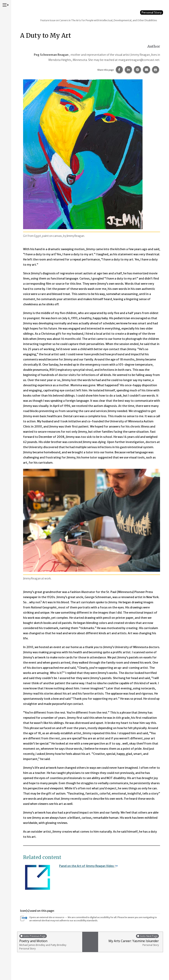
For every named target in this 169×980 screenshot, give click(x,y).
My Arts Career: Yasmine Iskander (130, 940)
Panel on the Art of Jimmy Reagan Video (88, 866)
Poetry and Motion (50, 942)
